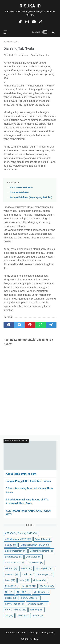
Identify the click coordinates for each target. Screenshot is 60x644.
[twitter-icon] (20, 22)
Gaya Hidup (35, 563)
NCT (9, 592)
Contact (22, 633)
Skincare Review (37, 604)
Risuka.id (30, 6)
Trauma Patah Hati (20, 192)
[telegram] (51, 325)
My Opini (47, 586)
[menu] (7, 32)
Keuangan (45, 574)
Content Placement (41, 551)
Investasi (12, 574)
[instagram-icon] (27, 22)
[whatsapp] (41, 325)
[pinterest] (30, 325)
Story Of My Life (16, 610)
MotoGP (12, 586)
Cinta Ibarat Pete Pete (21, 188)
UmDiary (23, 616)
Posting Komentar (40, 55)
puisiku (11, 598)
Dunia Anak (34, 557)
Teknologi (37, 610)
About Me (10, 633)
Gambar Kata (14, 563)
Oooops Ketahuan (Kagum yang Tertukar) (31, 197)
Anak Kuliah (43, 539)
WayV (38, 616)
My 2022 (29, 586)
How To (26, 568)
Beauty (11, 545)
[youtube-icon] (34, 22)
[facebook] (9, 325)
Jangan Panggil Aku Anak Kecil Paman (28, 481)
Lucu (24, 580)
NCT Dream (41, 592)
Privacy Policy (48, 633)
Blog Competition (16, 551)
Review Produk (14, 604)
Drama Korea (14, 557)
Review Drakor (30, 598)
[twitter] (19, 325)
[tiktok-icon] (40, 22)
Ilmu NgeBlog (45, 568)
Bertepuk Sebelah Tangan (34, 545)
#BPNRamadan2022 (18, 539)
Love (10, 580)
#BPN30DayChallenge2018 (21, 533)
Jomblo (28, 574)
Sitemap (34, 633)
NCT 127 (23, 592)
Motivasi (40, 580)
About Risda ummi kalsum (21, 474)
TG (9, 616)
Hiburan (11, 568)
